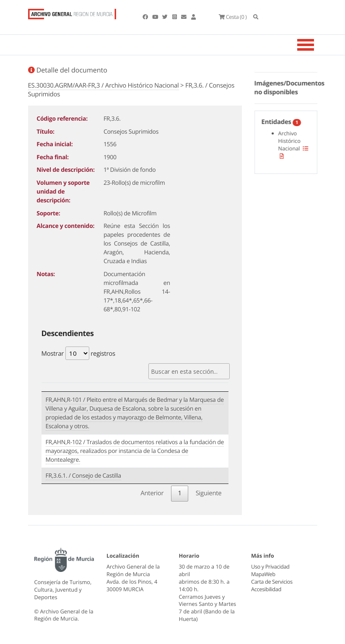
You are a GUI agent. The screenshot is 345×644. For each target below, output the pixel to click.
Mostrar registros (78, 353)
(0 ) (233, 17)
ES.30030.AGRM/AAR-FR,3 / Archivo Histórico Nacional (104, 85)
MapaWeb (263, 574)
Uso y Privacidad (270, 566)
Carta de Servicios (271, 582)
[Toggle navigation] (316, 45)
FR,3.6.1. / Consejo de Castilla (83, 476)
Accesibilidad (266, 589)
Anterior (152, 493)
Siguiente (209, 493)
